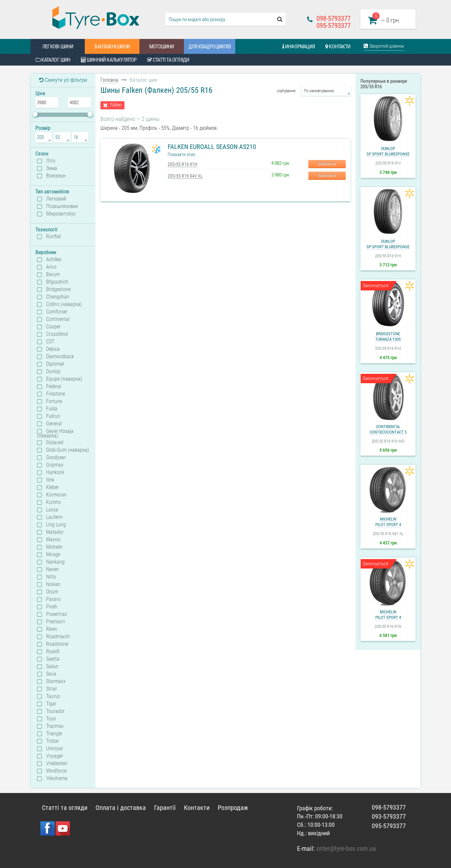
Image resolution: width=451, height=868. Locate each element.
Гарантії (165, 808)
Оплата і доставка (121, 808)
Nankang (55, 562)
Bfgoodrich (57, 282)
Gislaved (55, 443)
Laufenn (54, 517)
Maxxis (53, 540)
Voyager (55, 756)
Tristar (53, 741)
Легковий (56, 199)
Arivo (51, 267)
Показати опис (181, 154)
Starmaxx (56, 681)
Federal (54, 386)
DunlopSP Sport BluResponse (388, 151)
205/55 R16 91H (182, 164)
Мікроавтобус (61, 214)
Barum (53, 275)
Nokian (53, 584)
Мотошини (162, 47)
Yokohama (57, 778)
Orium (52, 592)
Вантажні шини (112, 47)
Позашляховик (62, 206)
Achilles (54, 260)
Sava (51, 674)
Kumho (53, 502)
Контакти (338, 47)
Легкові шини (58, 47)
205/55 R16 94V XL (185, 176)
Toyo (51, 719)
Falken (116, 105)
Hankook (55, 472)
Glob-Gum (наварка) (68, 450)
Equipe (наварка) (64, 379)
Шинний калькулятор (109, 60)
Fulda (52, 409)
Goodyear (56, 458)
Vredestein (57, 764)
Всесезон (56, 176)
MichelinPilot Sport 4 (388, 522)
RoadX (53, 652)
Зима (52, 168)
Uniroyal (54, 749)
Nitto (51, 577)
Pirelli (52, 607)
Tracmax (55, 726)
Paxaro (53, 599)
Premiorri (55, 622)
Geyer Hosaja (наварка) (55, 433)
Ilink (50, 480)
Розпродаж (233, 808)
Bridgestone (58, 289)
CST (50, 342)
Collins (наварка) (64, 304)
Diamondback (60, 357)
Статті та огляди (168, 60)
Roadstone (57, 644)
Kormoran (56, 495)
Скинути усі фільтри (63, 80)
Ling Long (56, 525)
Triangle (54, 734)
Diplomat (55, 364)
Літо (51, 161)
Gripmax (55, 465)
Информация (299, 47)
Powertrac (57, 614)
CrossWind (57, 334)
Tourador (55, 711)
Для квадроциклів (210, 47)
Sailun (52, 666)
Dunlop (53, 372)
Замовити (327, 164)
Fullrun (53, 416)
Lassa (52, 510)
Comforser (57, 312)
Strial (51, 689)
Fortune (54, 401)
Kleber (52, 487)
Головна (109, 80)
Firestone (56, 394)
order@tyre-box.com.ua (346, 849)
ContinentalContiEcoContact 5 (388, 429)
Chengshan (58, 297)
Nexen (52, 569)
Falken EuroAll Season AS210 (212, 147)
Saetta (53, 659)
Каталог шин (53, 60)
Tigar (51, 704)
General (54, 424)
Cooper (53, 327)
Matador (55, 532)
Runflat (54, 237)
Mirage (53, 555)
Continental (58, 319)
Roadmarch (58, 637)
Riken (52, 629)
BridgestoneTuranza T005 (388, 336)
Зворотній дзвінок (384, 46)
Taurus (53, 696)
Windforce (56, 771)
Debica (53, 349)
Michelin (54, 547)
